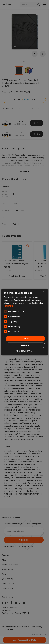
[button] (24, 351)
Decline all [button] (25, 345)
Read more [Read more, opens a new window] (8, 306)
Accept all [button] (25, 339)
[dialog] (25, 322)
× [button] (44, 292)
